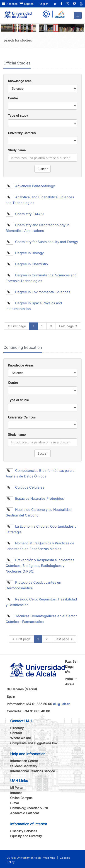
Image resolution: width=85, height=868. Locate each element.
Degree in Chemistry (27, 264)
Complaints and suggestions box (34, 743)
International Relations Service (33, 771)
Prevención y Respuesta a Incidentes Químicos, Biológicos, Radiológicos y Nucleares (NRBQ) (40, 566)
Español (27, 4)
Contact (16, 733)
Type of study (18, 115)
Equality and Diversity (26, 836)
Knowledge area (20, 81)
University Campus (22, 133)
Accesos (10, 4)
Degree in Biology (25, 253)
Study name (17, 150)
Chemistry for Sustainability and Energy (42, 242)
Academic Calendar (25, 813)
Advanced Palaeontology (30, 186)
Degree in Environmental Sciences (38, 292)
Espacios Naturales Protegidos (35, 498)
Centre (13, 98)
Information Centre (24, 761)
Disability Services (24, 831)
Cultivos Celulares (25, 487)
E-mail (15, 803)
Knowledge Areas (21, 365)
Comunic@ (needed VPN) (29, 808)
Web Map (49, 858)
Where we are (21, 738)
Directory (17, 728)
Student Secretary (24, 766)
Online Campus (21, 798)
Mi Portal (17, 788)
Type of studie (18, 400)
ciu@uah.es (62, 704)
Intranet (16, 793)
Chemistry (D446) (25, 214)
